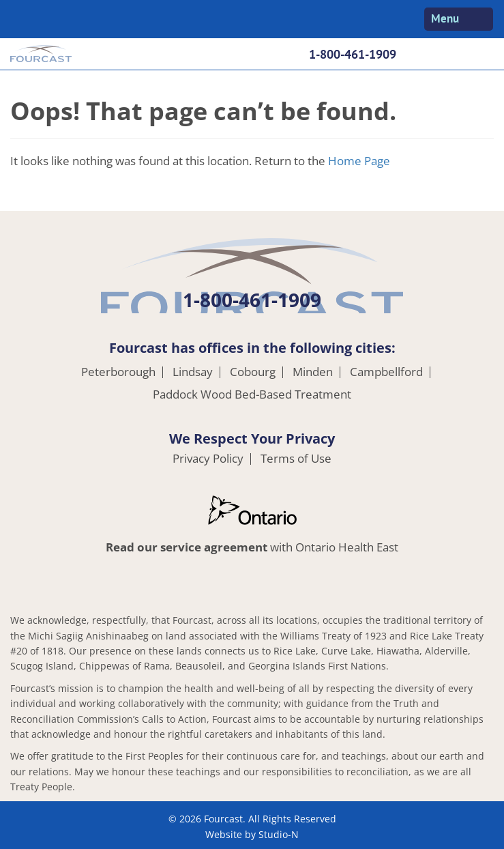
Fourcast (41, 55)
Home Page (359, 161)
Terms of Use (296, 459)
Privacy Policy (208, 459)
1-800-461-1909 (353, 54)
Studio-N (279, 834)
